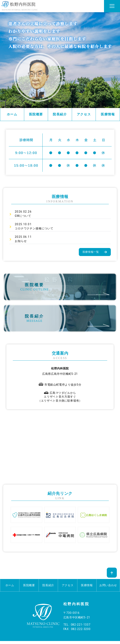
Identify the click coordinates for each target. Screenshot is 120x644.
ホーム (12, 114)
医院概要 (36, 114)
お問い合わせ (108, 585)
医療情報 (108, 114)
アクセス (84, 114)
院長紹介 (60, 114)
